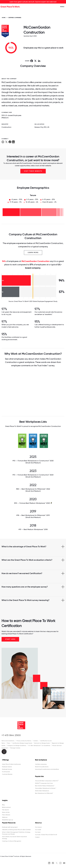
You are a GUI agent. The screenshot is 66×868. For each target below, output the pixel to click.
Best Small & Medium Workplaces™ (45, 786)
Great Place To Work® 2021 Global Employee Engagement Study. (36, 301)
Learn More (33, 253)
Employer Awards (7, 767)
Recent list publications (42, 767)
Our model (38, 830)
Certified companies (41, 764)
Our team (38, 832)
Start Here (10, 639)
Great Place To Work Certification (11, 764)
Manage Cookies (15, 748)
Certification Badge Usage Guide (22, 743)
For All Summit (6, 772)
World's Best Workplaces (42, 791)
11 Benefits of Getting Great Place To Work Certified (16, 830)
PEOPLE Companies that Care (44, 783)
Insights (5, 800)
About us (38, 823)
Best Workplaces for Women (46, 788)
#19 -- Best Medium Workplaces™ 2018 (33, 529)
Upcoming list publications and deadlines (47, 769)
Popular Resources (9, 823)
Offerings (5, 760)
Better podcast (6, 807)
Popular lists (39, 776)
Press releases (6, 815)
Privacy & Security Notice (24, 741)
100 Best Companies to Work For (47, 781)
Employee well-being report (10, 827)
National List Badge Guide (42, 743)
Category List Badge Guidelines (17, 746)
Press (9, 743)
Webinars (5, 817)
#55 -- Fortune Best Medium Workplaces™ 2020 (32, 503)
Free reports (5, 810)
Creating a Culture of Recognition (12, 841)
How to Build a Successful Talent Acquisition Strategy (14, 838)
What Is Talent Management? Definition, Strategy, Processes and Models (16, 833)
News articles (6, 812)
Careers (36, 741)
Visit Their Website (33, 171)
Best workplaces (41, 760)
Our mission (38, 827)
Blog (3, 805)
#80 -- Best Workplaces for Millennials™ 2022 (33, 490)
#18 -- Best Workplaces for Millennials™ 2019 (33, 516)
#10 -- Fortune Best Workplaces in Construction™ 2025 (33, 462)
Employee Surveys (7, 769)
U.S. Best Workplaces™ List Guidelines (39, 746)
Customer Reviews (7, 774)
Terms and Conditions (8, 741)
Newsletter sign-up (8, 820)
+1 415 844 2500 (11, 735)
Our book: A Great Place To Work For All (46, 835)
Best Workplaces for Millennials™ (44, 793)
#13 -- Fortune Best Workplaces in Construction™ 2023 (33, 476)
